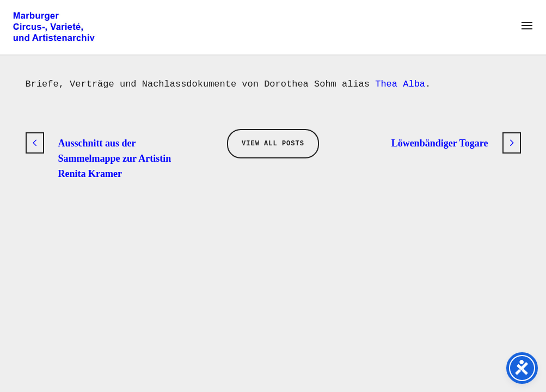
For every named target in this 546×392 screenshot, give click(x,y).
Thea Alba (400, 84)
